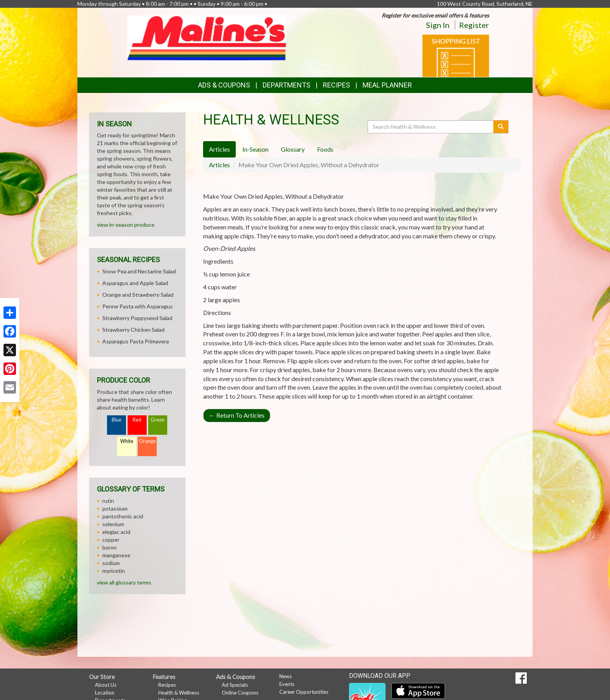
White (127, 441)
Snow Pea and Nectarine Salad (139, 271)
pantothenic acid (123, 516)
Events (287, 684)
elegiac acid (116, 532)
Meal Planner (387, 85)
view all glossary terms (124, 582)
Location (105, 693)
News (286, 676)
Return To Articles (237, 415)
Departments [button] (287, 85)
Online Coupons (240, 693)
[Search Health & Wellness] (431, 127)
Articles (219, 165)
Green (158, 420)
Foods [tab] (325, 149)
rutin (108, 501)
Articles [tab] (219, 149)
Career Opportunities (304, 692)
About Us (106, 685)
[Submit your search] (501, 127)
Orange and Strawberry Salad (138, 295)
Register (474, 25)
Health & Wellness (179, 693)
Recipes (337, 85)
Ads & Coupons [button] (224, 85)
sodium (111, 563)
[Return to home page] (207, 37)
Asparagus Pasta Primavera (136, 341)
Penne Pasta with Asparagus (138, 306)
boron (110, 547)
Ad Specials (235, 685)
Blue (117, 420)
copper (111, 540)
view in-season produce (126, 225)
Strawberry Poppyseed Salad (137, 318)
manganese (116, 555)
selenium (113, 524)
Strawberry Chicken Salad (133, 330)
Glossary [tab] (293, 149)
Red (137, 420)
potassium (115, 508)
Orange (147, 441)
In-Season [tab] (255, 149)
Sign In (438, 25)
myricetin (114, 571)
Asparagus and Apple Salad (135, 283)
